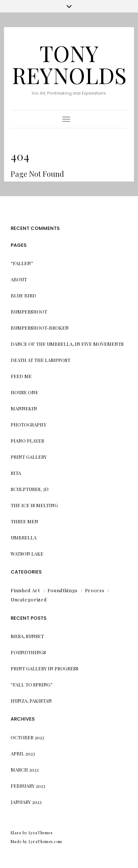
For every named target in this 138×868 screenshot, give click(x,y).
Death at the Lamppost (40, 360)
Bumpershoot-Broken (40, 328)
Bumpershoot (29, 312)
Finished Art (25, 590)
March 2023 (25, 770)
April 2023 (23, 753)
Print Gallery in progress (45, 668)
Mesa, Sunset (27, 636)
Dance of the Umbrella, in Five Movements (67, 344)
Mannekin (24, 408)
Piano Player (27, 441)
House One (24, 392)
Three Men (24, 521)
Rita (16, 473)
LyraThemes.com (45, 841)
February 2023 (28, 786)
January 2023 (26, 802)
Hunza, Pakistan (31, 701)
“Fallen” (22, 263)
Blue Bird (23, 295)
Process (95, 590)
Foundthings (63, 590)
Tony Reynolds (69, 64)
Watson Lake (27, 554)
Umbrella (24, 537)
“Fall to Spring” (32, 684)
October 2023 (27, 737)
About (19, 279)
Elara (16, 833)
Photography (29, 424)
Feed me (21, 376)
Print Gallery (29, 457)
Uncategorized (29, 599)
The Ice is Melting (34, 505)
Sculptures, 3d (30, 489)
